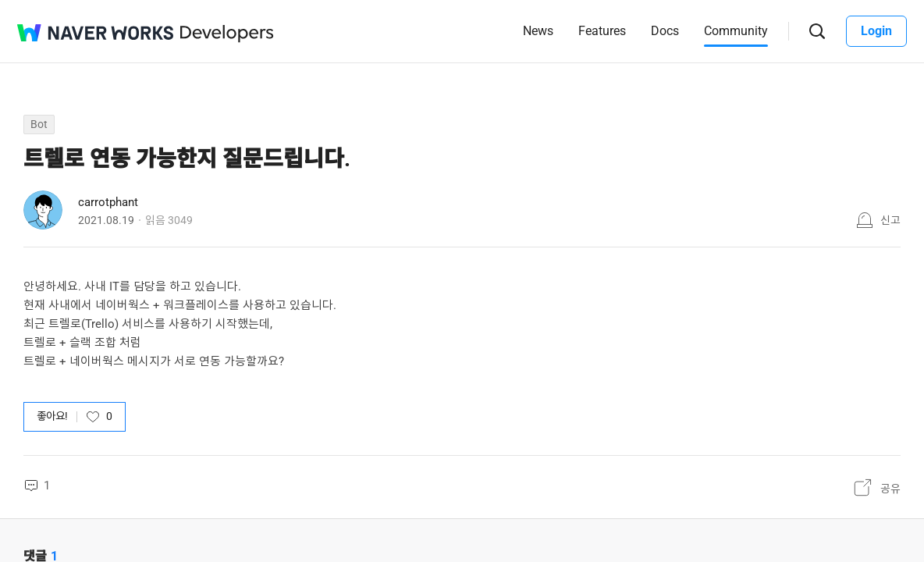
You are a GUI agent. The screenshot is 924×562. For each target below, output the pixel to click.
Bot (39, 124)
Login (876, 31)
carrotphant (108, 202)
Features (602, 31)
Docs (665, 31)
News (538, 31)
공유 (890, 489)
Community (736, 31)
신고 (890, 220)
